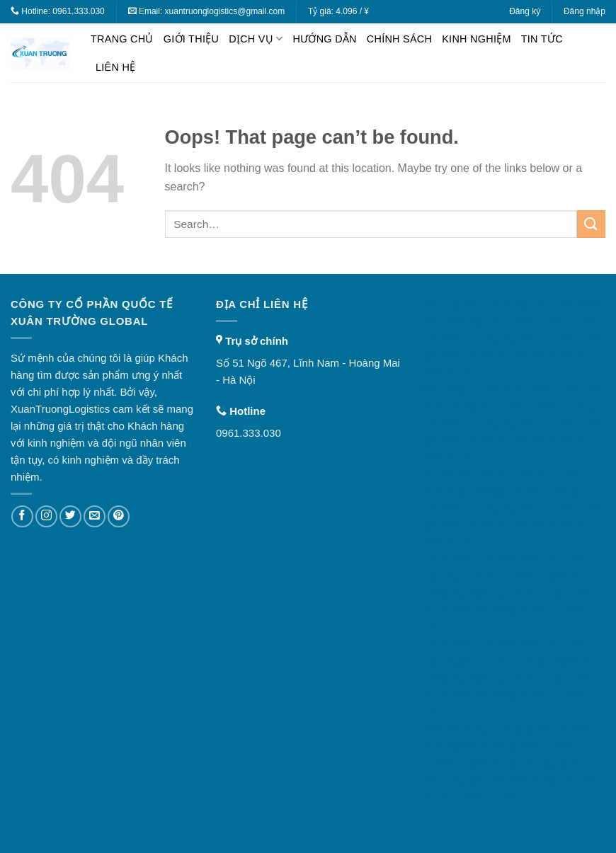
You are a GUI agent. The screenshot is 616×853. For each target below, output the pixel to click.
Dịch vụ (256, 39)
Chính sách (399, 39)
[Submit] (591, 224)
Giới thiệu (191, 39)
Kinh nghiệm (477, 39)
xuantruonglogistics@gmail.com (225, 11)
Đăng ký (525, 11)
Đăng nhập (584, 11)
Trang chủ (122, 39)
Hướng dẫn (324, 39)
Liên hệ (115, 67)
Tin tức (542, 39)
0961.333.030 (78, 11)
